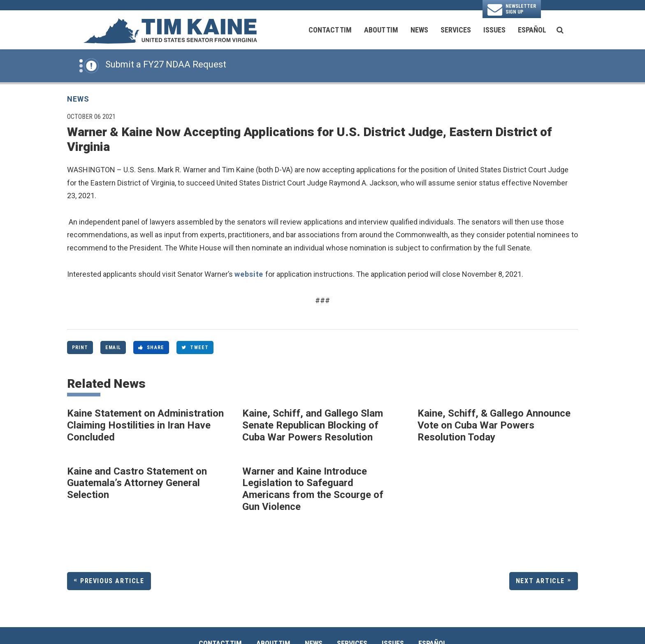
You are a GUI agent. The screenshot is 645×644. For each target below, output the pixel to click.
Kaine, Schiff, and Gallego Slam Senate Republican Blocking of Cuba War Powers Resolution (313, 425)
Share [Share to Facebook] (151, 347)
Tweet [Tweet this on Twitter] (195, 347)
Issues (494, 30)
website (250, 274)
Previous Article (112, 581)
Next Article (540, 581)
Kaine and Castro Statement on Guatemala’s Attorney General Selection (137, 483)
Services (456, 30)
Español (532, 30)
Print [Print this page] (80, 347)
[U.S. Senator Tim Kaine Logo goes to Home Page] (170, 30)
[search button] (560, 30)
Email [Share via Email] (113, 347)
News (419, 30)
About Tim (381, 30)
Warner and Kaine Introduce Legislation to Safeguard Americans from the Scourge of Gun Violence (313, 489)
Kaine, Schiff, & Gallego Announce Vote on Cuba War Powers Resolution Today (494, 425)
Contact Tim (330, 30)
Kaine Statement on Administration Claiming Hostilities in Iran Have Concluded (145, 425)
